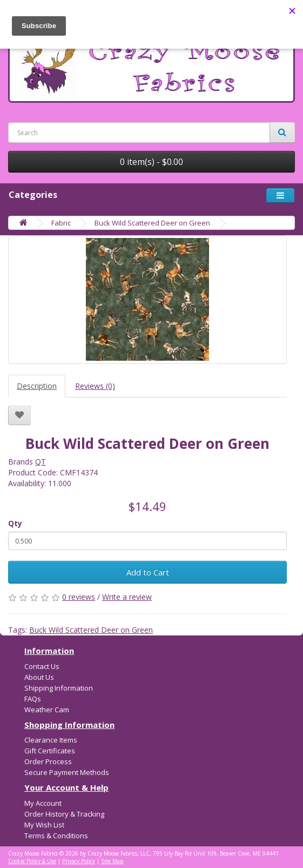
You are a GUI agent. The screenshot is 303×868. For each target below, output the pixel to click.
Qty (15, 523)
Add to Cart (148, 572)
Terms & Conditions (56, 836)
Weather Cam (47, 710)
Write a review (127, 597)
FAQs (33, 699)
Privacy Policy (79, 861)
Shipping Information (59, 688)
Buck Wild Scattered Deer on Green (152, 223)
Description (37, 386)
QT (41, 462)
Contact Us (42, 666)
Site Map (112, 861)
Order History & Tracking (64, 814)
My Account (43, 803)
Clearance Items (51, 740)
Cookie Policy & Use (32, 861)
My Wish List (44, 825)
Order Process (48, 761)
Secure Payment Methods (67, 772)
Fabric (61, 223)
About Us (39, 677)
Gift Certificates (50, 751)
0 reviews (79, 597)
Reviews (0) (95, 386)
